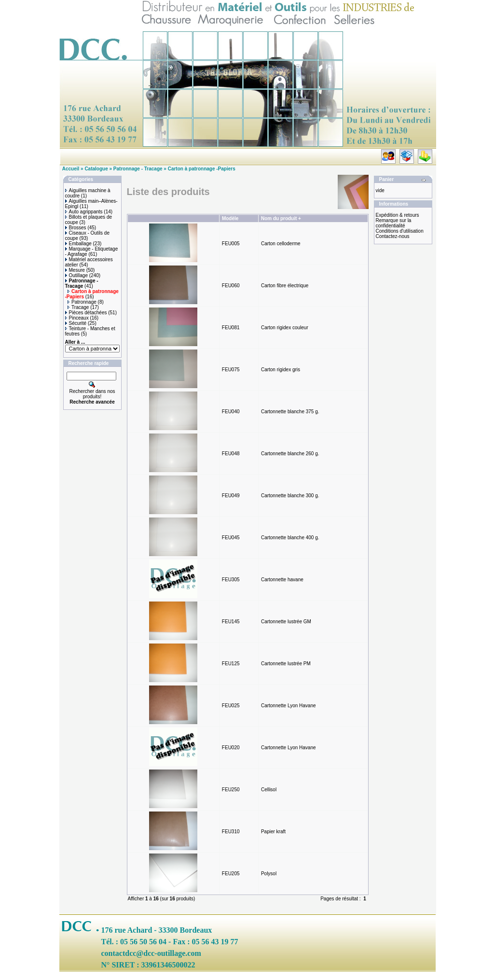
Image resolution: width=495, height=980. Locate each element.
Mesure (75, 270)
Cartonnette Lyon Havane (289, 706)
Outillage (76, 275)
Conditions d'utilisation (400, 231)
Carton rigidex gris (281, 370)
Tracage (78, 307)
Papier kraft (273, 832)
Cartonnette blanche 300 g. (290, 496)
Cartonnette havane (282, 580)
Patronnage (82, 302)
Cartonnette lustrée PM (286, 664)
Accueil (71, 169)
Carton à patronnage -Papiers (202, 169)
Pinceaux (77, 318)
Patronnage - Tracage (138, 169)
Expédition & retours (398, 215)
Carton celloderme (281, 244)
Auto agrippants (84, 212)
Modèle (230, 218)
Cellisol (269, 790)
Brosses (76, 228)
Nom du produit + (281, 218)
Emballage (78, 244)
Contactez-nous (393, 236)
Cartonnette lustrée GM (286, 622)
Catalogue (96, 169)
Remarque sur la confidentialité (394, 223)
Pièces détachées (86, 313)
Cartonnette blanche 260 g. (290, 454)
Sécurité (76, 323)
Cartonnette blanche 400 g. (290, 538)
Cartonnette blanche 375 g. (290, 412)
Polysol (269, 874)
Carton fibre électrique (285, 286)
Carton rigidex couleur (285, 328)
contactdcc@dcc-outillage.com (151, 953)
